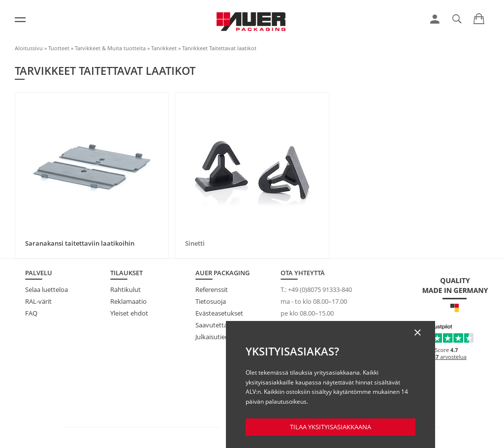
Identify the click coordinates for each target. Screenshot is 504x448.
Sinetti (195, 243)
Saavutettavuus (219, 325)
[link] (435, 19)
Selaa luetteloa (47, 289)
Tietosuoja (211, 301)
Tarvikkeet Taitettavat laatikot (219, 48)
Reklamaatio (128, 301)
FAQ (31, 313)
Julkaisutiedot (215, 337)
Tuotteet (59, 48)
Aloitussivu (29, 48)
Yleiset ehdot (129, 313)
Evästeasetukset (219, 313)
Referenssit (212, 289)
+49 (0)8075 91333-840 (320, 289)
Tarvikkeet (164, 48)
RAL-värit (38, 301)
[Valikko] (20, 20)
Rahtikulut (126, 289)
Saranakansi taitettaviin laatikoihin (80, 243)
